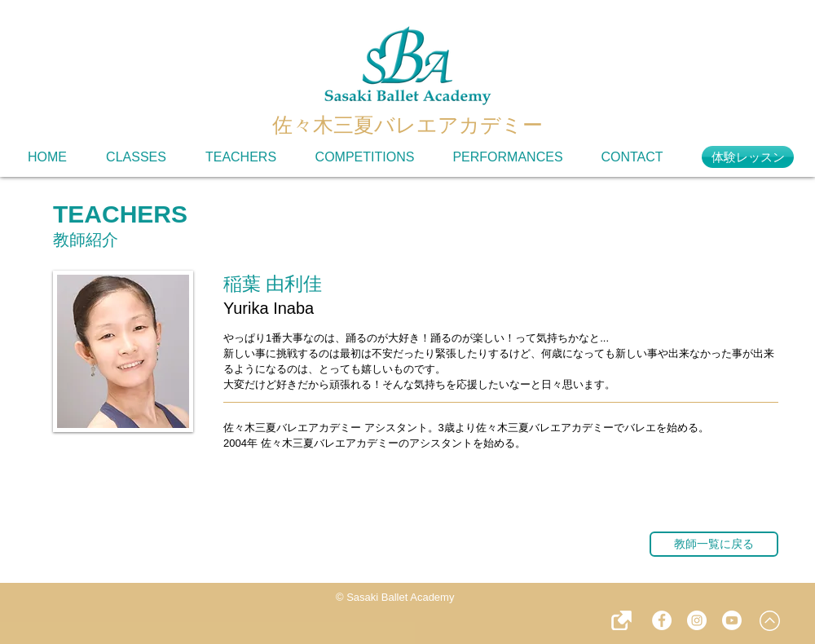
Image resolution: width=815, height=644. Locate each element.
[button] (621, 620)
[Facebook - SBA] (662, 620)
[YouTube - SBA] (732, 620)
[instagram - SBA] (697, 620)
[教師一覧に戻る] (714, 544)
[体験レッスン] (748, 157)
